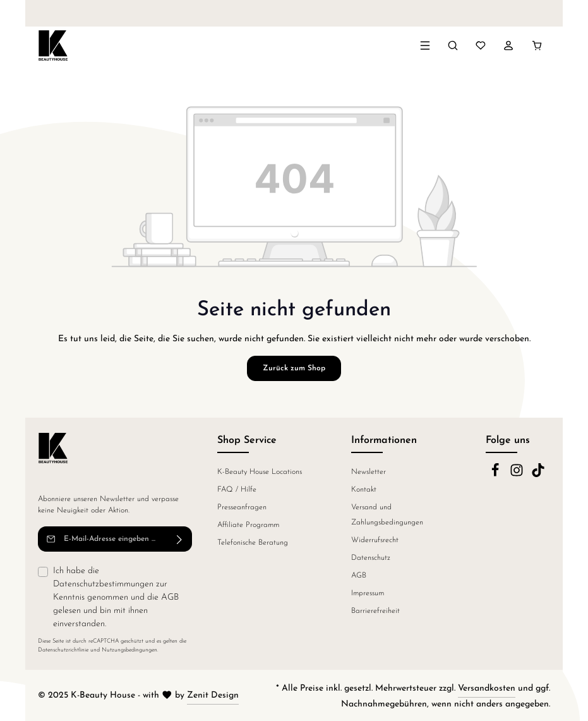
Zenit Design (213, 695)
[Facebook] (496, 475)
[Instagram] (518, 475)
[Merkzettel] (481, 45)
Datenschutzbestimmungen (103, 584)
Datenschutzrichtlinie (63, 650)
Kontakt (364, 490)
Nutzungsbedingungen (129, 650)
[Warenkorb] (537, 45)
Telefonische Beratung (253, 543)
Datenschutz (371, 558)
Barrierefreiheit (375, 611)
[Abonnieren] (180, 539)
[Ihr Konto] (508, 45)
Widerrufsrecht (375, 540)
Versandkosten (487, 688)
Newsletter (369, 472)
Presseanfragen (242, 507)
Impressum (368, 593)
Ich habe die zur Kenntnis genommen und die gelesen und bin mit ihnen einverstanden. (116, 597)
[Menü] (425, 45)
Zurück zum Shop (294, 368)
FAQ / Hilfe (237, 490)
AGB (170, 597)
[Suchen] (453, 45)
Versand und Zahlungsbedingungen (387, 515)
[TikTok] (538, 475)
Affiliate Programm (248, 525)
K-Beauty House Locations (260, 472)
